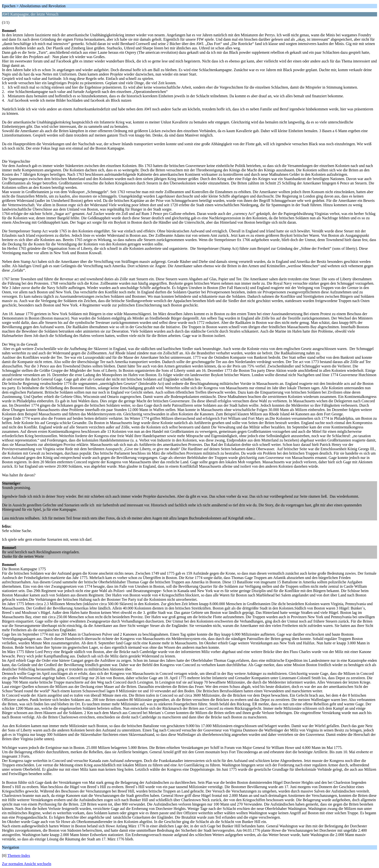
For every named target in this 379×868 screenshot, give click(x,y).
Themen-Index (19, 856)
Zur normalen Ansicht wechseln (27, 864)
